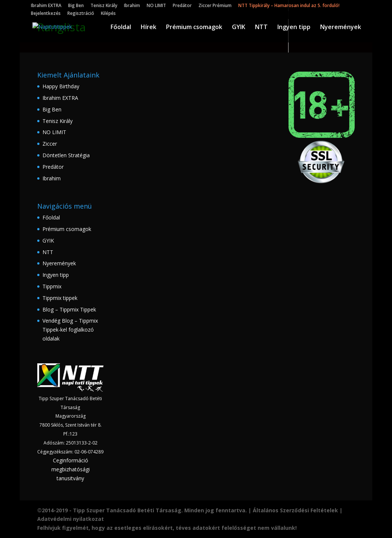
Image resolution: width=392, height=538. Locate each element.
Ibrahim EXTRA (46, 6)
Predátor (182, 6)
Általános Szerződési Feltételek (295, 510)
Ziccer (50, 144)
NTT (261, 28)
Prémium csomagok (194, 28)
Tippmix (52, 286)
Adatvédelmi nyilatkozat (71, 519)
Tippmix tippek (60, 298)
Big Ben (76, 6)
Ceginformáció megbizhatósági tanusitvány (71, 469)
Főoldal (121, 28)
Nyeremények (341, 28)
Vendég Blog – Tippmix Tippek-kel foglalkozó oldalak (70, 330)
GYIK (239, 28)
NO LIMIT (156, 6)
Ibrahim (132, 6)
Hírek (149, 28)
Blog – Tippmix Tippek (69, 309)
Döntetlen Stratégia (66, 155)
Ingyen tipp (294, 28)
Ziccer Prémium (215, 6)
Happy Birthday (61, 86)
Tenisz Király (104, 6)
